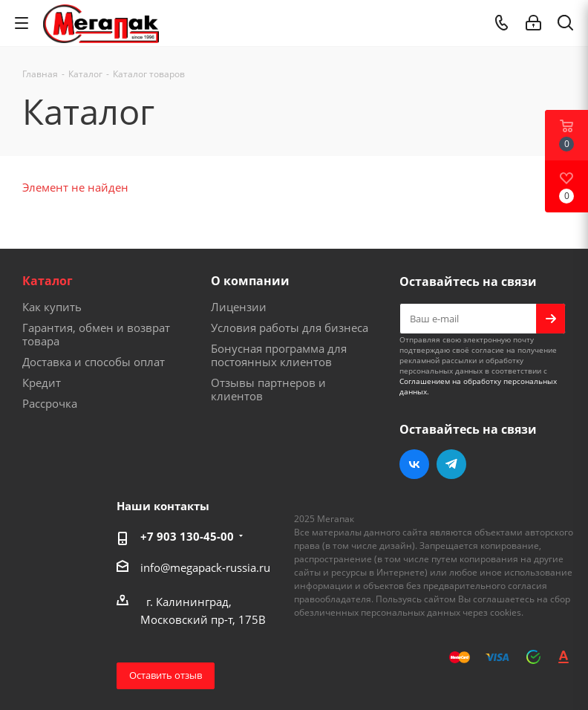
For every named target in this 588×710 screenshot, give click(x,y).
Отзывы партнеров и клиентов (268, 389)
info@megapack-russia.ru (205, 567)
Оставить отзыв (166, 675)
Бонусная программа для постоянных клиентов (279, 355)
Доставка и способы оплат (94, 362)
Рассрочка (50, 403)
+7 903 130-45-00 (187, 536)
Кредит (42, 382)
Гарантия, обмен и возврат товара (96, 334)
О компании (250, 281)
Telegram (451, 464)
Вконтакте (414, 464)
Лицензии (239, 307)
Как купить (52, 307)
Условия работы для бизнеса (290, 328)
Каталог (48, 281)
